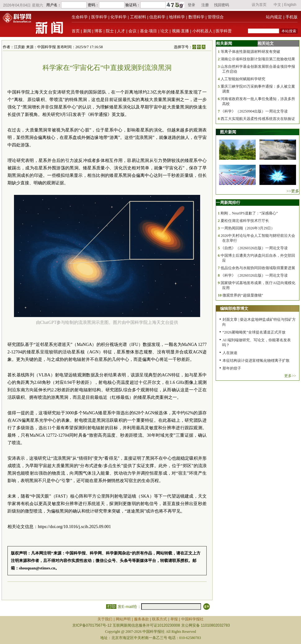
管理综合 (216, 17)
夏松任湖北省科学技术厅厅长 (245, 221)
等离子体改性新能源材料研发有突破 (250, 52)
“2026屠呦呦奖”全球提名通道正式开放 (254, 332)
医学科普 (224, 31)
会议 (133, 31)
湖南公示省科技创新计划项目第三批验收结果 (258, 59)
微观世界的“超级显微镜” (243, 295)
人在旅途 (230, 353)
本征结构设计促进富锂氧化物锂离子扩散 (256, 361)
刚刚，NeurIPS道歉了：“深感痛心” (249, 213)
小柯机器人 (202, 31)
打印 (111, 607)
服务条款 (142, 619)
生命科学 (80, 17)
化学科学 (119, 17)
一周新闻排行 (228, 202)
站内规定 (274, 17)
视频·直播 (181, 31)
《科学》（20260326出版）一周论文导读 (254, 275)
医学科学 (99, 17)
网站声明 (123, 619)
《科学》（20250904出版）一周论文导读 (254, 111)
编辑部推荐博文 (234, 308)
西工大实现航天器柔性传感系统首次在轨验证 (258, 119)
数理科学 (196, 17)
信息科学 (157, 17)
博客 (98, 31)
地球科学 (177, 17)
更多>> (290, 376)
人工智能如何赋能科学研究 (243, 79)
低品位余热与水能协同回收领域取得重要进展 (258, 268)
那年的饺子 (232, 368)
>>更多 (293, 191)
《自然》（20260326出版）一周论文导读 (254, 248)
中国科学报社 (192, 619)
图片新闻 (228, 132)
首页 (76, 31)
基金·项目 (149, 31)
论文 (164, 31)
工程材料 (138, 17)
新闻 (87, 31)
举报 (174, 619)
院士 (110, 31)
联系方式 (159, 619)
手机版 (292, 17)
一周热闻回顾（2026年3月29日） (248, 228)
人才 (121, 31)
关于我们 (105, 619)
